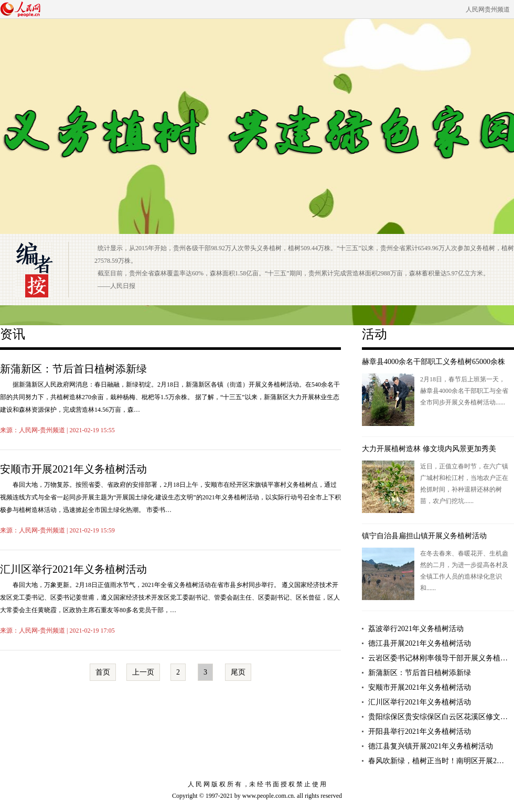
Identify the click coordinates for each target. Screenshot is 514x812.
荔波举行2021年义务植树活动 (416, 629)
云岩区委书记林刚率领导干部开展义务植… (438, 658)
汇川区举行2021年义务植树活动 (73, 569)
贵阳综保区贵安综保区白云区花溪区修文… (438, 717)
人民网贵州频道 (488, 9)
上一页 (143, 672)
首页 (103, 672)
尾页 (238, 672)
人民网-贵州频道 (42, 430)
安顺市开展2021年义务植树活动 (73, 469)
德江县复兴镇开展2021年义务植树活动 (431, 746)
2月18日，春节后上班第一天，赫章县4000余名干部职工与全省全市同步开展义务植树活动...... (464, 391)
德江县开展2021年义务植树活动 (420, 643)
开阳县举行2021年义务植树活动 (420, 731)
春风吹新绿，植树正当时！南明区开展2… (436, 761)
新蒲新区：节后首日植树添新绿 (73, 369)
